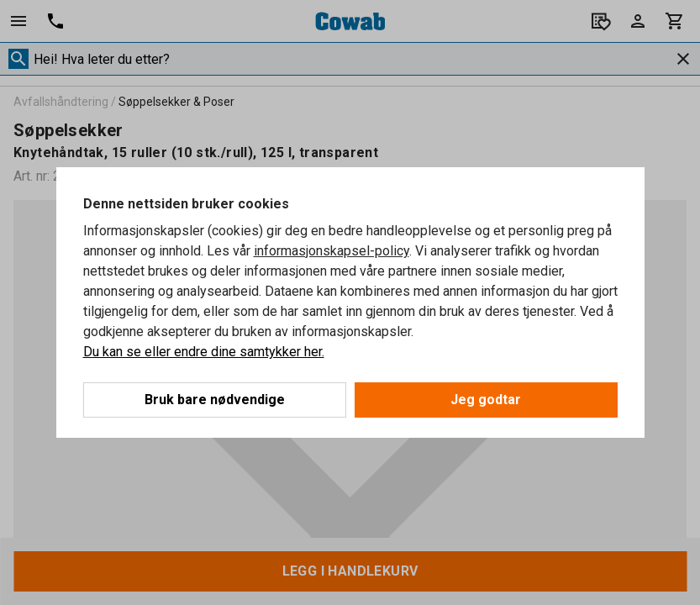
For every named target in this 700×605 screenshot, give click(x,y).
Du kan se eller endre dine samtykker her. (204, 352)
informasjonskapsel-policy (332, 251)
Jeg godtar (486, 400)
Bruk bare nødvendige (215, 400)
